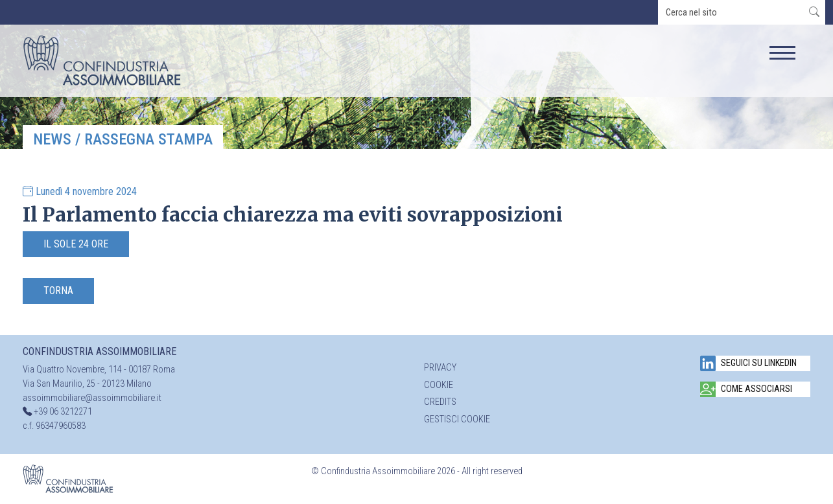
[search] (731, 12)
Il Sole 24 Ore (76, 244)
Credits (440, 402)
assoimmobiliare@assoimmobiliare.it (92, 398)
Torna (58, 291)
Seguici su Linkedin (748, 363)
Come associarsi (746, 389)
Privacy (440, 368)
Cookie (439, 385)
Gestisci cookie (457, 419)
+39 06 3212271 (63, 412)
